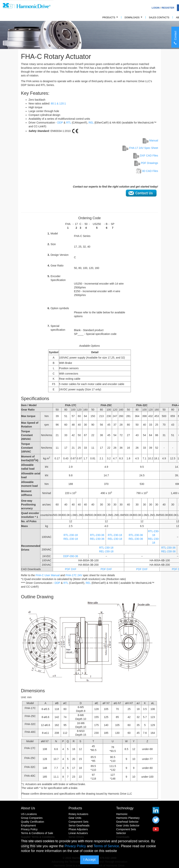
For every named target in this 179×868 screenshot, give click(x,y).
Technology (125, 808)
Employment (28, 825)
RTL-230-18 (71, 535)
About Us (28, 808)
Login (155, 8)
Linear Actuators (78, 833)
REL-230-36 (97, 539)
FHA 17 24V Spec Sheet (140, 148)
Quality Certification (32, 822)
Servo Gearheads (79, 825)
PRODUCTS (111, 19)
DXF (74, 569)
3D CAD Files (150, 171)
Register (168, 8)
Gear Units (75, 818)
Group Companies (32, 818)
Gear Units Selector (128, 825)
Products (75, 808)
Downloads (134, 19)
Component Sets (78, 822)
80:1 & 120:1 (58, 103)
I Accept (89, 860)
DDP (60, 123)
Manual (150, 140)
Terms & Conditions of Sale (37, 833)
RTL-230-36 (97, 535)
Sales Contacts (159, 18)
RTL (69, 123)
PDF (68, 569)
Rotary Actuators (78, 814)
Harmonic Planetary (128, 818)
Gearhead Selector (127, 822)
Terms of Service (106, 846)
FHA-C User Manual (48, 575)
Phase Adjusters (78, 829)
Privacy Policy (29, 829)
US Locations (29, 814)
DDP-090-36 (71, 556)
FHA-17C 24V (74, 575)
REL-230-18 (71, 539)
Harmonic (122, 814)
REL (91, 123)
